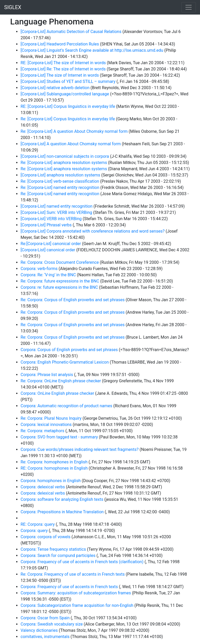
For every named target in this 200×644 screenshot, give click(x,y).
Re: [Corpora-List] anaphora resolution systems (64, 163)
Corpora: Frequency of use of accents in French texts (69, 587)
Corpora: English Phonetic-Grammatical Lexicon (65, 362)
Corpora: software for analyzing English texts (62, 499)
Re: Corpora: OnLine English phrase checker (61, 381)
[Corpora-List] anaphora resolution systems (60, 175)
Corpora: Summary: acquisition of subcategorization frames (76, 593)
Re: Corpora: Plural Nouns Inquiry (51, 418)
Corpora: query (34, 531)
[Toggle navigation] (189, 7)
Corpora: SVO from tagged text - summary (59, 437)
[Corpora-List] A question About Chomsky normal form (71, 144)
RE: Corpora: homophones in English (54, 468)
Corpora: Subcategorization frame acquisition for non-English (77, 605)
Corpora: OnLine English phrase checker (57, 393)
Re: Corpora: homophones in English (54, 462)
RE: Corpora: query (38, 524)
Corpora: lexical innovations (46, 425)
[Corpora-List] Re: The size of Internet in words (63, 69)
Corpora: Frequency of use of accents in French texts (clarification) (82, 562)
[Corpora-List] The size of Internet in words (60, 75)
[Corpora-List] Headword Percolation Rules (60, 44)
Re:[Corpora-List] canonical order (51, 244)
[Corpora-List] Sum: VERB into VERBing (56, 212)
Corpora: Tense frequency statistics (53, 549)
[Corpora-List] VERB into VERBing (51, 219)
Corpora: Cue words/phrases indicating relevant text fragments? (80, 449)
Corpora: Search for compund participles (58, 556)
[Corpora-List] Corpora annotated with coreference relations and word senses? (93, 231)
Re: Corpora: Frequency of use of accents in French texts (73, 574)
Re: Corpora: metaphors (42, 431)
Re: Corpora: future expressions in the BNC (60, 281)
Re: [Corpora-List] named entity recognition (60, 188)
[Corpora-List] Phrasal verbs (46, 225)
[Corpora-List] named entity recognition (57, 206)
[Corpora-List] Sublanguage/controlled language (65, 94)
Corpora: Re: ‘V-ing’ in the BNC (48, 275)
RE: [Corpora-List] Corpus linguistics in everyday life (68, 106)
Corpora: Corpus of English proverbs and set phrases (69, 350)
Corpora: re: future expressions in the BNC (59, 287)
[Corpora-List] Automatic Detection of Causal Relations (71, 32)
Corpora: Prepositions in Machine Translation (62, 512)
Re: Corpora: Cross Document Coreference (60, 262)
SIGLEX (13, 7)
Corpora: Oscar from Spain (45, 618)
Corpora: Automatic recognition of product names (66, 406)
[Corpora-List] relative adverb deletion (55, 88)
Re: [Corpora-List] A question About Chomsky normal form (74, 131)
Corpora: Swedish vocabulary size (52, 624)
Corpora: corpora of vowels (46, 537)
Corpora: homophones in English (51, 481)
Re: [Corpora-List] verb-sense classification (60, 181)
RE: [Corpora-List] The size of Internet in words (63, 63)
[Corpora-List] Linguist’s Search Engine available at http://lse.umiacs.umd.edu (92, 50)
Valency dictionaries (39, 630)
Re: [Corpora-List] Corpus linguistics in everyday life (68, 119)
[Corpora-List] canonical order (48, 250)
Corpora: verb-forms (39, 269)
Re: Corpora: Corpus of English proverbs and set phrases (73, 300)
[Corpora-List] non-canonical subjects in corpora (65, 156)
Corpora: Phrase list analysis (47, 375)
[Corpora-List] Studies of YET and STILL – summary (68, 81)
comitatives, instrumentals (45, 637)
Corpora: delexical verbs (43, 487)
